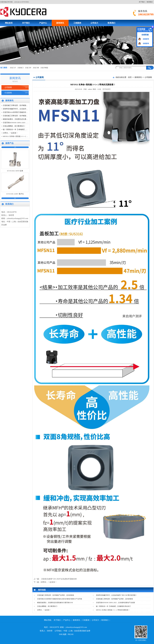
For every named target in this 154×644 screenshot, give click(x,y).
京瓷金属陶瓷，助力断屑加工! (14, 126)
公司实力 (94, 23)
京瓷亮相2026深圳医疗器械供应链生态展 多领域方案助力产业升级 (27, 112)
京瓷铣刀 (21, 68)
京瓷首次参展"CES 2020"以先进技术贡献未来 (59, 579)
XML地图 (63, 634)
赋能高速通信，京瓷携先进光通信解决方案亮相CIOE (22, 119)
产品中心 (43, 23)
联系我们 (150, 2)
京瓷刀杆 (28, 68)
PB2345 (71, 634)
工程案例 (77, 23)
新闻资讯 (60, 23)
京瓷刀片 (13, 68)
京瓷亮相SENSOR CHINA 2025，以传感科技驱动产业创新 (24, 123)
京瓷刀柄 (36, 68)
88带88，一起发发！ (10, 133)
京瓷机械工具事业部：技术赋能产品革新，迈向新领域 (23, 105)
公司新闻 (8, 87)
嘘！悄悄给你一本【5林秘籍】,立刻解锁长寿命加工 (22, 129)
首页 (130, 77)
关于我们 (142, 2)
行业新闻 (8, 93)
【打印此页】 (106, 89)
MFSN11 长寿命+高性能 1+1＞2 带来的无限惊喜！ (21, 136)
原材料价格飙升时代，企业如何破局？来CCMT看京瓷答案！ (25, 109)
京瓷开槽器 (44, 68)
